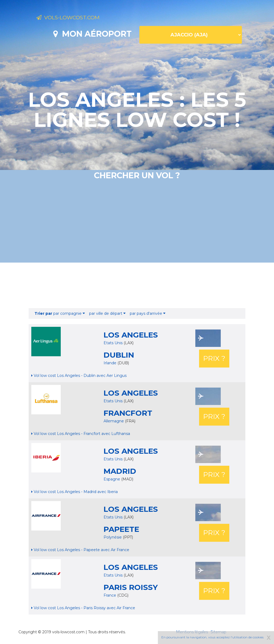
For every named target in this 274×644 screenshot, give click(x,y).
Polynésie (113, 537)
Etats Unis (113, 343)
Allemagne (114, 421)
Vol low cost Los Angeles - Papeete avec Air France (80, 550)
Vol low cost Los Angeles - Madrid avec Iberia (75, 492)
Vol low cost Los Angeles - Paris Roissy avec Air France (83, 608)
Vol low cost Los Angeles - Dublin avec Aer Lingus (79, 376)
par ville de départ (107, 313)
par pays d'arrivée (148, 313)
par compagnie (60, 313)
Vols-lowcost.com (79, 18)
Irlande (111, 363)
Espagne (112, 479)
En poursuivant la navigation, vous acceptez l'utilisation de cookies (212, 637)
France (110, 595)
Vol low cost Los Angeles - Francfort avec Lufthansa (81, 434)
